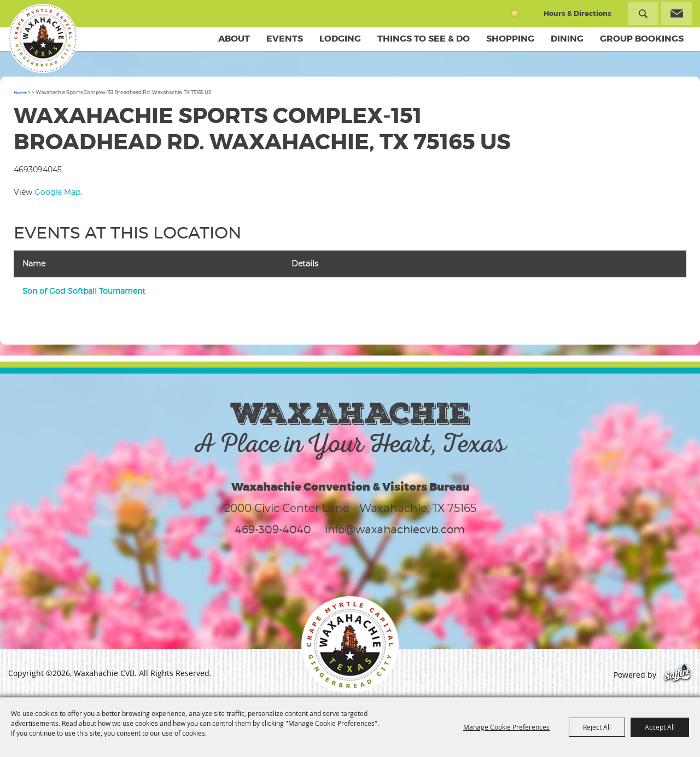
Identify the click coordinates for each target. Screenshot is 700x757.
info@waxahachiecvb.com (395, 529)
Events (285, 39)
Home (20, 92)
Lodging (340, 39)
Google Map (57, 192)
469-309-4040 (273, 529)
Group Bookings (642, 39)
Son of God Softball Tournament (84, 291)
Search (643, 13)
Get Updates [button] (676, 13)
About (234, 39)
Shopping (510, 39)
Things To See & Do (424, 39)
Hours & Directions (577, 13)
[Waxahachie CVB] (43, 38)
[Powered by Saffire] (677, 675)
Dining (567, 39)
